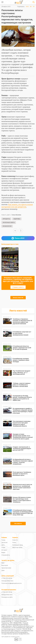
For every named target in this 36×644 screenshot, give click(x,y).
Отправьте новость (18, 287)
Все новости (18, 524)
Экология (4, 543)
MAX (27, 7)
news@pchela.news (7, 581)
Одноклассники (6, 568)
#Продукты (6, 219)
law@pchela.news (24, 634)
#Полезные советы (9, 223)
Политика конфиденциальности (11, 583)
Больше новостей (18, 298)
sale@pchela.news (7, 595)
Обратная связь (17, 548)
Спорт (3, 548)
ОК (34, 7)
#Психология (7, 226)
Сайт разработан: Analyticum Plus (10, 637)
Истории (4, 550)
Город (3, 540)
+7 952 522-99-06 (7, 578)
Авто (3, 545)
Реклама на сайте (7, 597)
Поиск (14, 543)
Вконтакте (5, 565)
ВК (31, 7)
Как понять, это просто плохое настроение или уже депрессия (17, 206)
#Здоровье (17, 219)
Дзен (3, 570)
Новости (15, 540)
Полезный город (17, 545)
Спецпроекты (6, 555)
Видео (3, 553)
